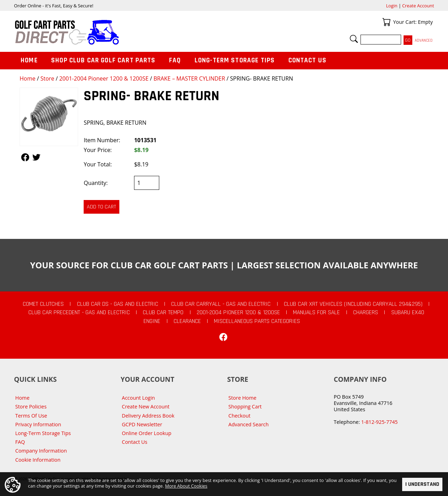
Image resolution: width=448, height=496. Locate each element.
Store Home (243, 398)
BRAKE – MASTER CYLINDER (189, 78)
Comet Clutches (43, 304)
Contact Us (308, 60)
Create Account (418, 6)
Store (47, 78)
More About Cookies (186, 486)
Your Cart (386, 22)
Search (354, 39)
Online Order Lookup (147, 433)
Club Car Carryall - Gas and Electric (221, 304)
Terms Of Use (31, 416)
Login (392, 6)
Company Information (41, 451)
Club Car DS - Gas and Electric (118, 304)
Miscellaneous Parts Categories (257, 321)
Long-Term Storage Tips (235, 60)
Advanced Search (249, 424)
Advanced (424, 40)
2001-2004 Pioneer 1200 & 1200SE (104, 78)
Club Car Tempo (163, 312)
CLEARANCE (187, 321)
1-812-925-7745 (379, 422)
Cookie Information (38, 460)
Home (27, 78)
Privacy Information (38, 424)
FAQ (175, 60)
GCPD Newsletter (142, 424)
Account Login (138, 398)
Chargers (366, 312)
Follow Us (25, 157)
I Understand (422, 485)
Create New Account (146, 407)
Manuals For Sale (316, 312)
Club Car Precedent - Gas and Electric (79, 312)
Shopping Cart (245, 407)
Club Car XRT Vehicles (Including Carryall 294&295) (353, 304)
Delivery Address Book (148, 416)
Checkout (240, 416)
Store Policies (31, 407)
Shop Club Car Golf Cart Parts (103, 60)
